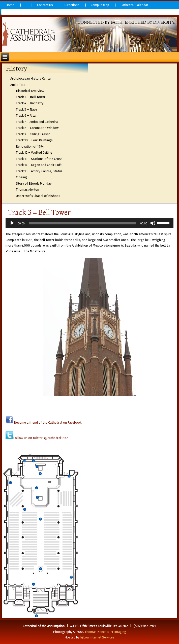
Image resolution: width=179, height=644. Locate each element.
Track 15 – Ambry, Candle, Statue (39, 171)
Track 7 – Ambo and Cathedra (37, 122)
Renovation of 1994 (30, 146)
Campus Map (100, 5)
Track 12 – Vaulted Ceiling (34, 152)
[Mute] (153, 223)
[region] (89, 34)
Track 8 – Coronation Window (37, 128)
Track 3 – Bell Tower (31, 97)
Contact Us (45, 5)
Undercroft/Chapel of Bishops (38, 196)
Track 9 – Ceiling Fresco (33, 134)
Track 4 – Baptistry (30, 103)
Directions (72, 5)
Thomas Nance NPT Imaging (106, 632)
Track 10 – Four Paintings (34, 140)
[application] (89, 223)
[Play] (12, 223)
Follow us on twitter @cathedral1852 (41, 438)
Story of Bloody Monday (34, 183)
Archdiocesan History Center (31, 78)
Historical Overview (30, 91)
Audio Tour (18, 85)
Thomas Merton (27, 190)
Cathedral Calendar (134, 5)
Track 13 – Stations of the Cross (39, 159)
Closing (21, 177)
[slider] (83, 223)
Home (10, 5)
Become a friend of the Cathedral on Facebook (47, 422)
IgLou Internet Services (97, 637)
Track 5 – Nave (26, 109)
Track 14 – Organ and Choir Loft (39, 165)
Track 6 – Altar (26, 115)
